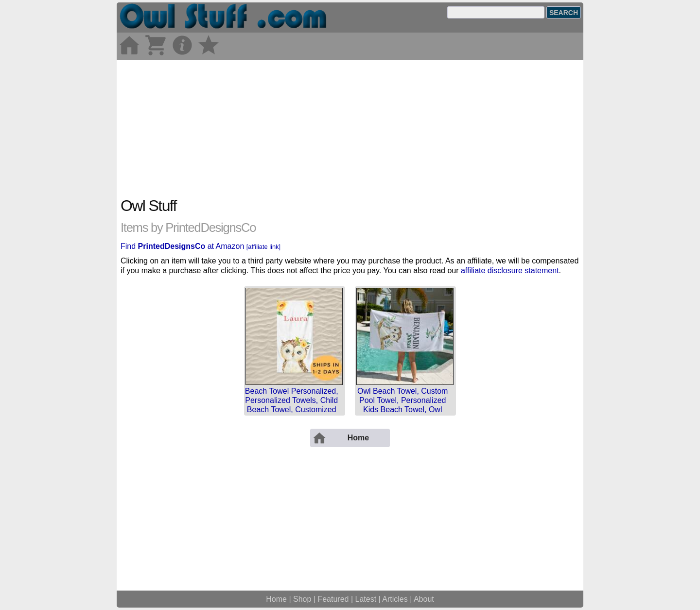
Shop (302, 599)
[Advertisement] (350, 128)
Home (276, 599)
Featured (333, 599)
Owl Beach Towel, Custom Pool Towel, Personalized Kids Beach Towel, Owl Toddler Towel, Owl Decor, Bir (402, 410)
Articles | (398, 599)
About (424, 599)
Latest (366, 599)
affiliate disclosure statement (510, 270)
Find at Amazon (201, 246)
